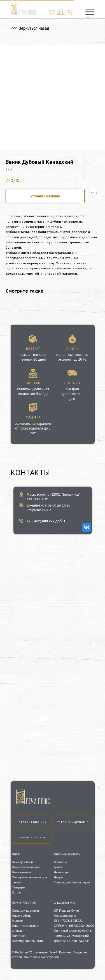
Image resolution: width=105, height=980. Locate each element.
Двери (59, 877)
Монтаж (18, 921)
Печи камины (21, 872)
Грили (58, 867)
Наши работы (22, 916)
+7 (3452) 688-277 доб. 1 (46, 521)
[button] (32, 837)
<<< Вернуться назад (30, 28)
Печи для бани (23, 862)
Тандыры (19, 887)
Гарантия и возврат (26, 926)
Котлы (16, 892)
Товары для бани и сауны (72, 882)
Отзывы (18, 931)
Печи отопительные (26, 867)
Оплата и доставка (25, 911)
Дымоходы (62, 872)
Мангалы (60, 862)
